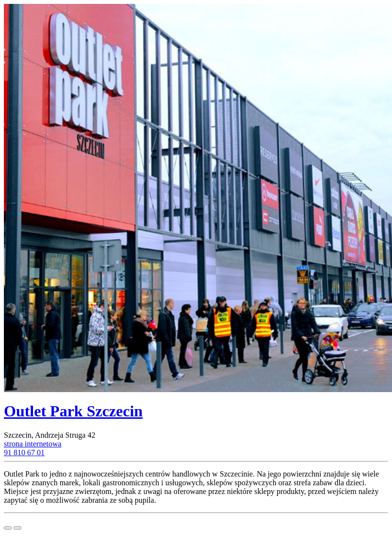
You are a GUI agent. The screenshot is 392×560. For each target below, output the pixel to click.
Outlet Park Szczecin (73, 411)
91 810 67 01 (24, 453)
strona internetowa (33, 444)
